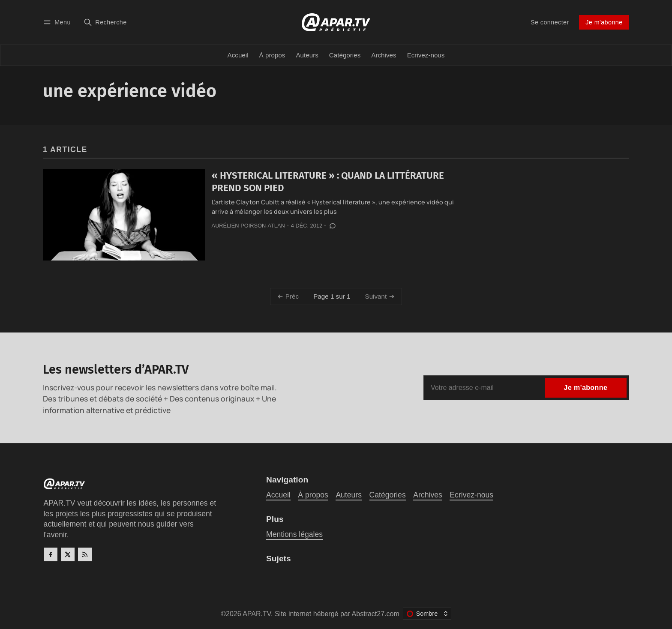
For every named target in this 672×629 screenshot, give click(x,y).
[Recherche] (105, 22)
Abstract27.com (376, 614)
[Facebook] (51, 554)
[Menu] (58, 22)
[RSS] (85, 554)
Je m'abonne (604, 22)
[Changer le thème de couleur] (427, 614)
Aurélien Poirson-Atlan (248, 226)
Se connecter (550, 22)
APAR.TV (257, 614)
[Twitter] (68, 554)
